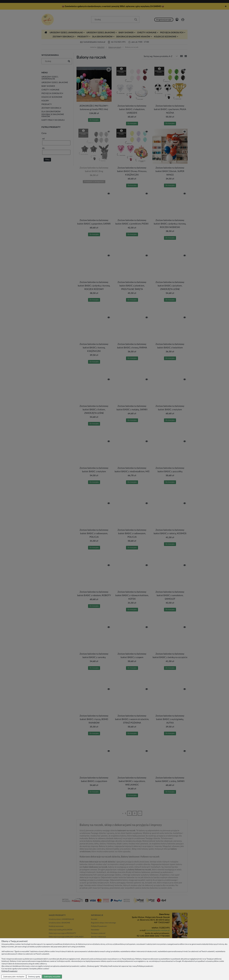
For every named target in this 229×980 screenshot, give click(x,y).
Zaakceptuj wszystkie (52, 977)
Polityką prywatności (145, 966)
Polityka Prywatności (9, 971)
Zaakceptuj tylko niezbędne (14, 977)
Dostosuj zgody (34, 977)
